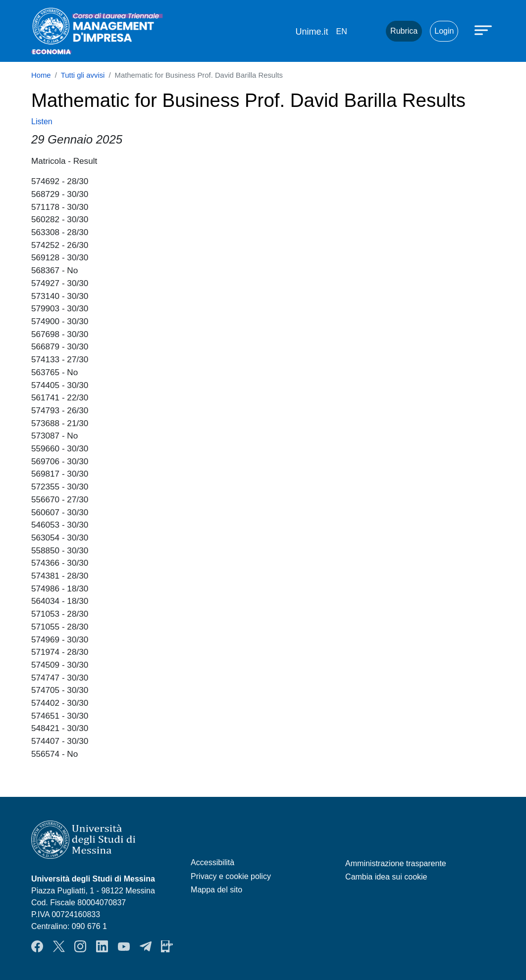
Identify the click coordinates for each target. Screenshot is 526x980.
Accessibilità (212, 862)
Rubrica (404, 31)
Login (444, 31)
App (167, 946)
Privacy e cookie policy (231, 876)
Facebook (37, 946)
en (341, 31)
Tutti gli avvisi (83, 75)
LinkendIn (102, 946)
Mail (366, 31)
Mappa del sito (216, 890)
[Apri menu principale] (484, 30)
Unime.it (312, 32)
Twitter (59, 946)
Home (41, 75)
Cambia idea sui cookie (386, 877)
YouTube (124, 946)
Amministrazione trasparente (396, 863)
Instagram (80, 946)
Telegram (146, 946)
